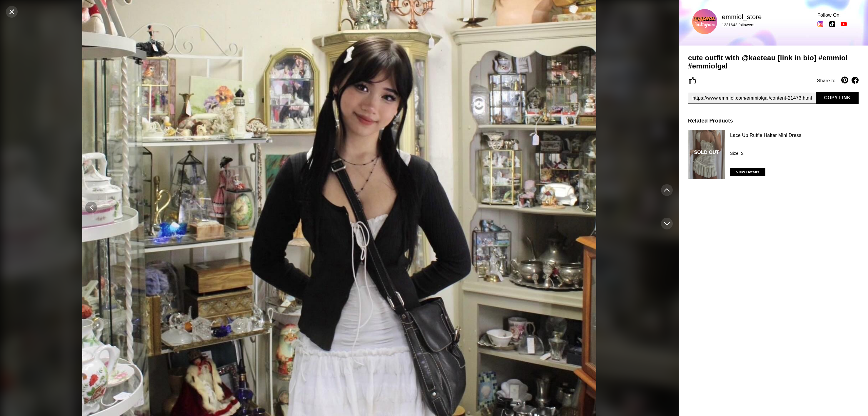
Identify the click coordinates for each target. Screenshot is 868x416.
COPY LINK (837, 98)
